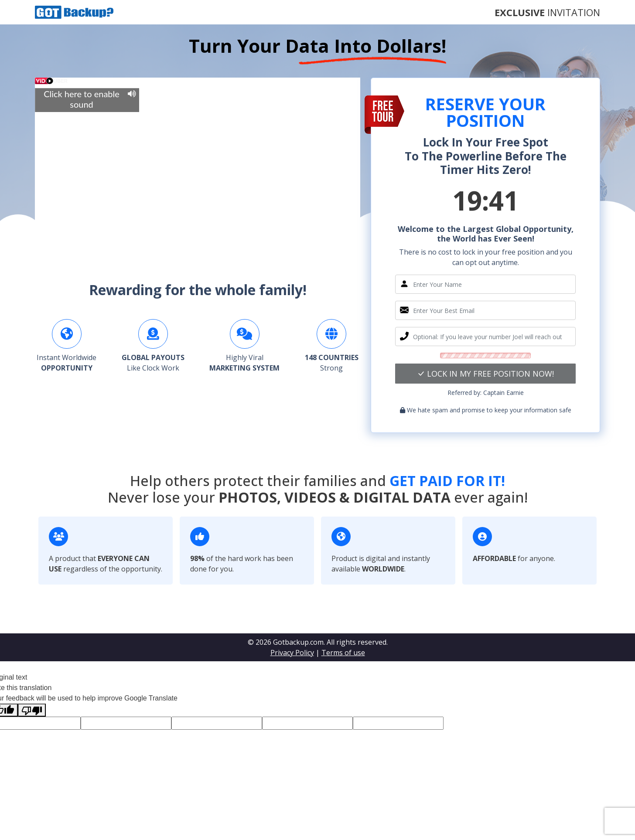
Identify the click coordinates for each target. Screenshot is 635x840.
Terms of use (343, 653)
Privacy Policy (292, 653)
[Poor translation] (32, 710)
